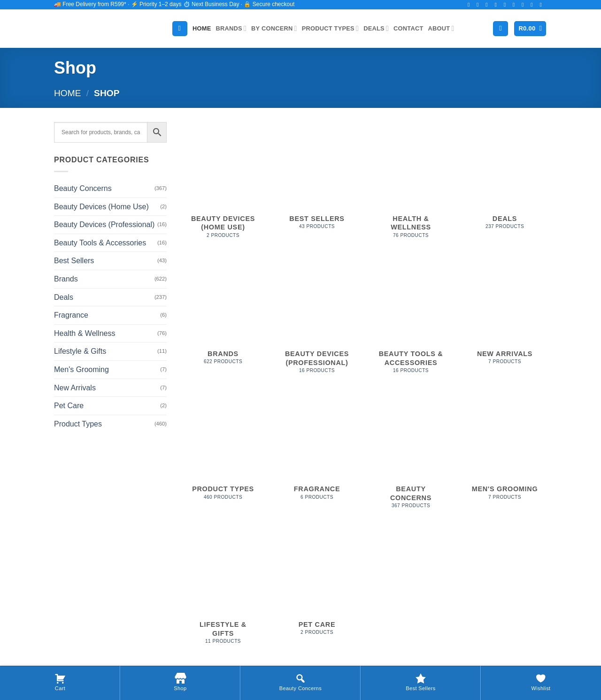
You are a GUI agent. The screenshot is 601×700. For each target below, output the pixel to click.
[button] (530, 29)
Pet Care (69, 406)
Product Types (330, 28)
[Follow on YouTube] (542, 5)
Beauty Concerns (83, 188)
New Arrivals (75, 388)
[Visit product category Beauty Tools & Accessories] (411, 320)
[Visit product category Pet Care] (317, 586)
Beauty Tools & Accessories (100, 243)
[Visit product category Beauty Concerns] (411, 456)
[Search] (180, 29)
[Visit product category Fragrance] (317, 451)
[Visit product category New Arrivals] (505, 316)
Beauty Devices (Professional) (104, 224)
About (441, 28)
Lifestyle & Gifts (80, 351)
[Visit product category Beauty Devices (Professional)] (317, 320)
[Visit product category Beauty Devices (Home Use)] (223, 185)
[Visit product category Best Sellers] (317, 181)
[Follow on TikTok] (488, 5)
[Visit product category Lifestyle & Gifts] (223, 591)
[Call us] (516, 5)
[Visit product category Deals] (505, 181)
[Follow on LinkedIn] (533, 5)
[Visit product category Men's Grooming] (505, 451)
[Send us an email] (507, 5)
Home (202, 28)
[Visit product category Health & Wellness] (411, 185)
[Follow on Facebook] (470, 5)
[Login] (501, 29)
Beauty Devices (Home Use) (101, 207)
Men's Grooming (81, 369)
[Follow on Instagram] (479, 5)
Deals (376, 28)
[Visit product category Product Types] (223, 451)
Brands (231, 28)
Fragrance (71, 315)
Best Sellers (74, 261)
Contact (408, 28)
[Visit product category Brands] (223, 316)
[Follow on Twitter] (497, 5)
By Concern (274, 28)
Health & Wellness (85, 333)
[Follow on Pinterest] (524, 5)
